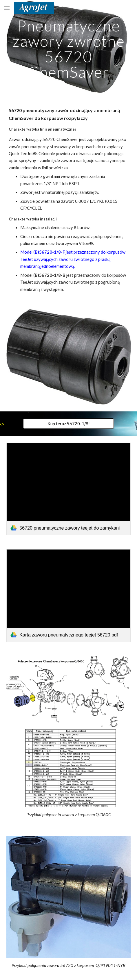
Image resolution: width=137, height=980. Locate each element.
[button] (7, 8)
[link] (68, 489)
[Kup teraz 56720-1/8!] (68, 424)
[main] (68, 49)
